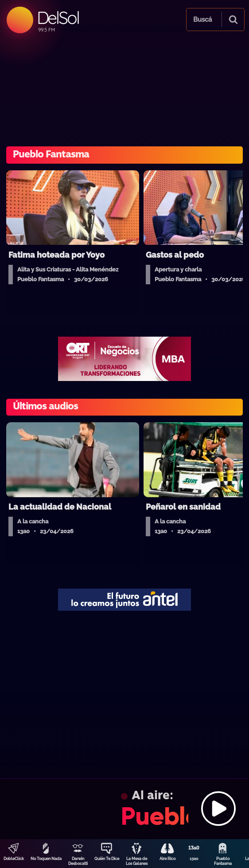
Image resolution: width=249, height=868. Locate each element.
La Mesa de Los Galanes (137, 861)
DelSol (58, 18)
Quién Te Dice (107, 859)
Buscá (202, 20)
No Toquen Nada (46, 859)
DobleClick (14, 859)
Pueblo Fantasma (223, 861)
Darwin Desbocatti (78, 861)
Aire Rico (167, 859)
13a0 (194, 859)
